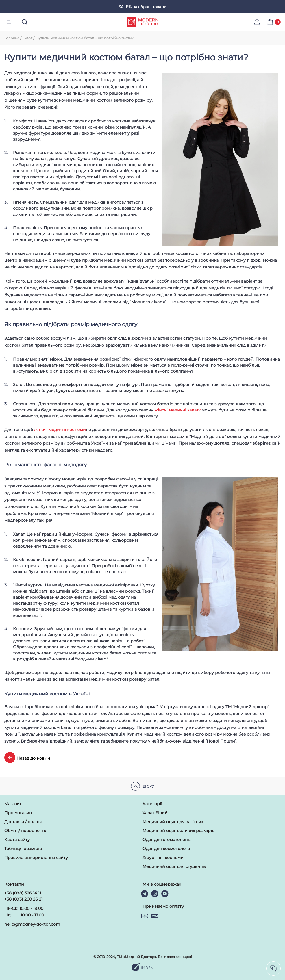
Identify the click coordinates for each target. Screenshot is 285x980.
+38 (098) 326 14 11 (23, 893)
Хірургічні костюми (163, 857)
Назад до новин (27, 758)
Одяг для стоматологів (167, 840)
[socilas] (273, 968)
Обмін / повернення (26, 831)
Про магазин (18, 813)
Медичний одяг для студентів (174, 866)
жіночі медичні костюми (60, 430)
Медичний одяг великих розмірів (178, 831)
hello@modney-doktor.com (32, 924)
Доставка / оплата (23, 822)
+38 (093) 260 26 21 (24, 899)
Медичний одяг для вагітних (173, 822)
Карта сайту (17, 840)
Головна (12, 38)
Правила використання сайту (36, 857)
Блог (28, 38)
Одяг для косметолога (166, 849)
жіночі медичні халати (178, 410)
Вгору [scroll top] (142, 786)
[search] (25, 22)
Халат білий (155, 813)
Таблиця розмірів (23, 849)
